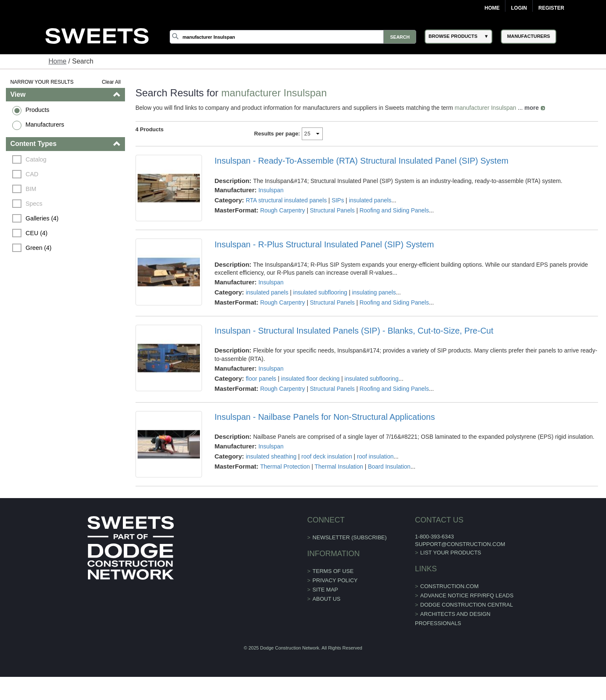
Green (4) (39, 248)
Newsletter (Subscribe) (350, 537)
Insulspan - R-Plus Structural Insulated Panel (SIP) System (324, 244)
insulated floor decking (310, 379)
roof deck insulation (327, 456)
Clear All (111, 82)
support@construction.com (460, 544)
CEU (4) (37, 233)
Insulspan (271, 190)
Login (519, 8)
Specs (34, 204)
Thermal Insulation (339, 467)
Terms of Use (333, 571)
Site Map (326, 590)
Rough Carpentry (283, 210)
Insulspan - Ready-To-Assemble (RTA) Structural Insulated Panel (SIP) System (361, 161)
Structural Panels (332, 210)
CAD (32, 174)
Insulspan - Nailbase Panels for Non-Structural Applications (325, 417)
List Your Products (451, 553)
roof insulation (375, 456)
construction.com (450, 586)
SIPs (338, 200)
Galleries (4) (42, 218)
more (532, 108)
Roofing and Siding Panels (394, 210)
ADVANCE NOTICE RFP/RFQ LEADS (467, 595)
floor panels (261, 379)
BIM (31, 189)
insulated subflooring (320, 292)
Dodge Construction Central (467, 605)
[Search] (293, 37)
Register (551, 8)
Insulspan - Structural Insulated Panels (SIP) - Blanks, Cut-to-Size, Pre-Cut (354, 331)
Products (37, 110)
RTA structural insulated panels (286, 200)
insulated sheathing (271, 456)
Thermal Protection (285, 467)
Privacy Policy (335, 580)
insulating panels (374, 292)
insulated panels (370, 200)
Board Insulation (389, 467)
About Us (327, 599)
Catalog (36, 159)
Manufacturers (45, 125)
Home (492, 8)
